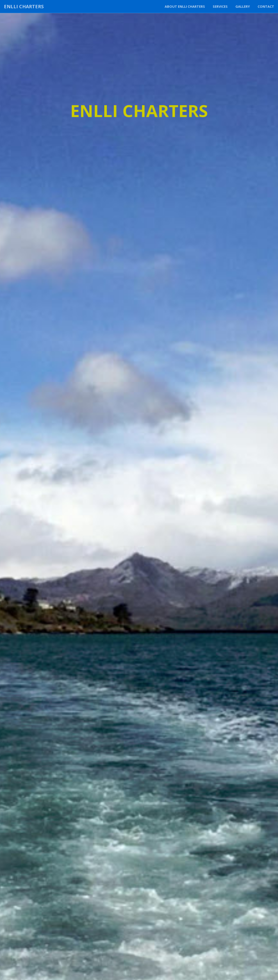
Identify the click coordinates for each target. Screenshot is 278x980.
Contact (266, 6)
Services (220, 6)
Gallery (243, 6)
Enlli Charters (24, 6)
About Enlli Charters (185, 6)
